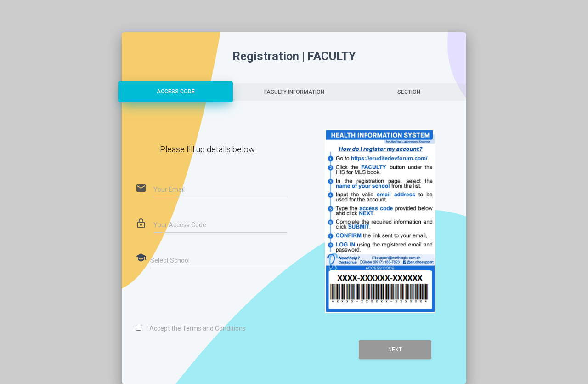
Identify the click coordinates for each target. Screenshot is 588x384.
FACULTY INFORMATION (294, 92)
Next (395, 350)
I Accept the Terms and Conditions (194, 328)
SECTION (409, 92)
